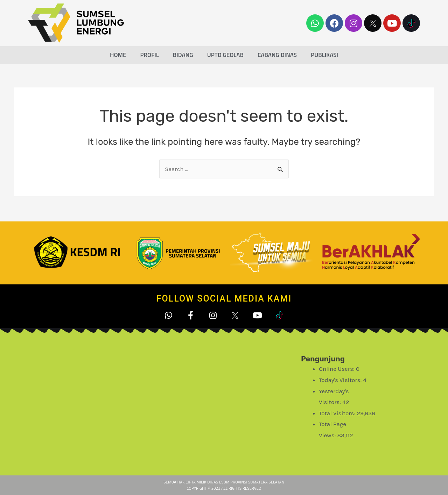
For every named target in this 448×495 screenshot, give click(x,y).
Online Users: (337, 369)
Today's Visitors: (341, 380)
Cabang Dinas (277, 55)
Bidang (183, 55)
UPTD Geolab (225, 55)
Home (118, 55)
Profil (149, 55)
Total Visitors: (338, 413)
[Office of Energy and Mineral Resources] (182, 402)
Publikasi (324, 55)
